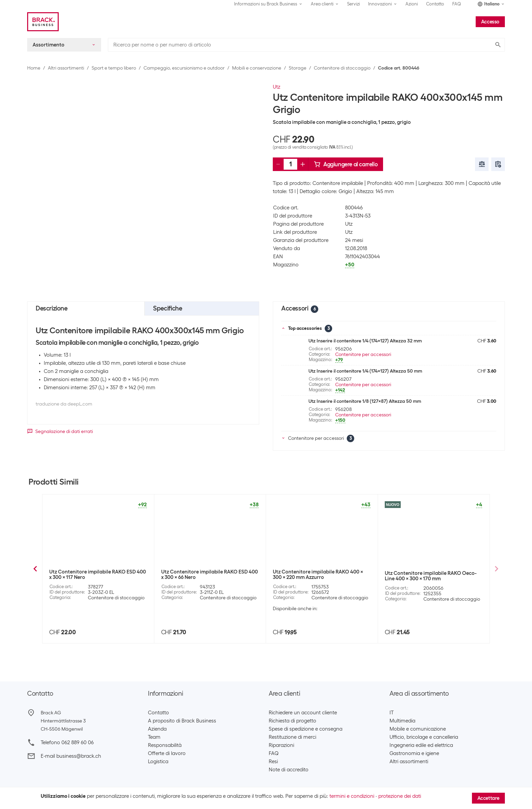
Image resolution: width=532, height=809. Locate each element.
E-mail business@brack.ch (71, 756)
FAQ (457, 4)
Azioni (412, 4)
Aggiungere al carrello (346, 164)
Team (154, 737)
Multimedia (402, 721)
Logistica (158, 761)
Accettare (488, 798)
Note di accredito (289, 770)
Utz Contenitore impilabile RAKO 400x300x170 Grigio (423, 575)
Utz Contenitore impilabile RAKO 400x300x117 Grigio (311, 575)
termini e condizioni (352, 796)
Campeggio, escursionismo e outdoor (184, 68)
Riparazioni (281, 745)
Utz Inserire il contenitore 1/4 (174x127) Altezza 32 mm (365, 341)
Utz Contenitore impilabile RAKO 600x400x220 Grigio (199, 575)
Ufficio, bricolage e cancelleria (424, 737)
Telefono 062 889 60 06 (67, 742)
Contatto (435, 4)
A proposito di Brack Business (182, 721)
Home (34, 68)
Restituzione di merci (292, 737)
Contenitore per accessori (363, 354)
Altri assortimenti (66, 68)
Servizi (354, 4)
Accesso (490, 22)
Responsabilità (165, 745)
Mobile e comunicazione (418, 729)
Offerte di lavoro (167, 753)
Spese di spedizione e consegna (306, 729)
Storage (298, 68)
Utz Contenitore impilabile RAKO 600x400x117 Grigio (87, 575)
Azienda (157, 729)
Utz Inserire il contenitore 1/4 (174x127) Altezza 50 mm (365, 371)
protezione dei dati (400, 796)
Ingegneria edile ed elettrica (421, 745)
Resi (273, 761)
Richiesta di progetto (292, 721)
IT (392, 713)
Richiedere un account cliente (303, 713)
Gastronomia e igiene (414, 753)
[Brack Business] (43, 22)
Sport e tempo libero (114, 68)
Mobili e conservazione (257, 68)
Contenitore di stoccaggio (342, 68)
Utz (277, 87)
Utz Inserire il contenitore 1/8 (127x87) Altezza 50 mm (365, 401)
